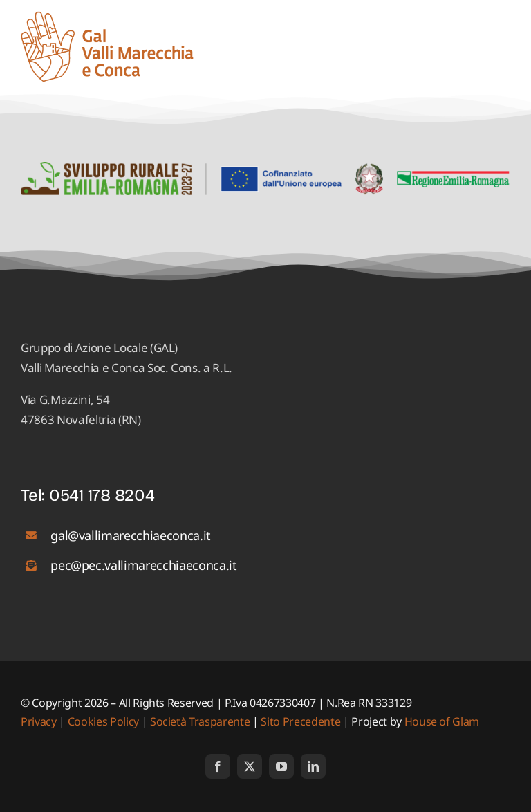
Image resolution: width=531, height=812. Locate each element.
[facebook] (218, 766)
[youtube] (281, 766)
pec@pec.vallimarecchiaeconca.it (143, 565)
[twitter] (250, 766)
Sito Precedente (300, 721)
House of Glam (442, 721)
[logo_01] (107, 17)
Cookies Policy (103, 721)
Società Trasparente (200, 721)
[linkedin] (313, 766)
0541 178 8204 (102, 495)
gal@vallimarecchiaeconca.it (131, 535)
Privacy (40, 721)
